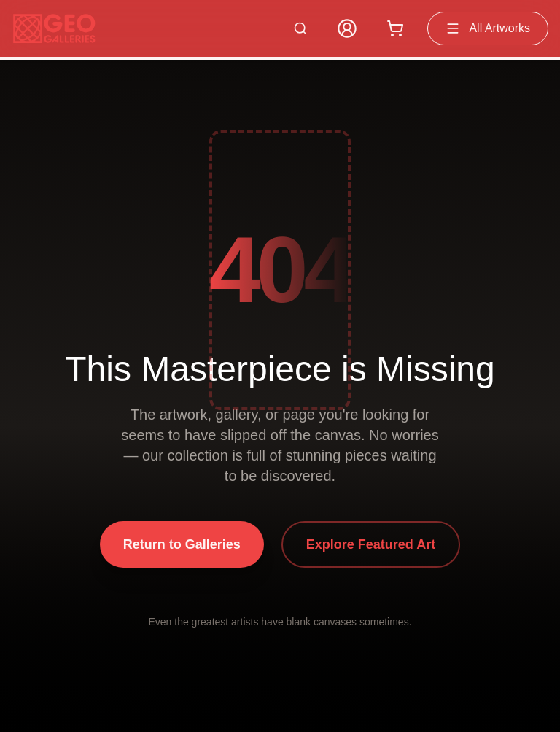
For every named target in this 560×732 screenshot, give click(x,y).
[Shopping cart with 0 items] (395, 28)
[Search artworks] (300, 28)
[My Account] (347, 28)
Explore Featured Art (371, 544)
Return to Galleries (182, 544)
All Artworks (488, 28)
